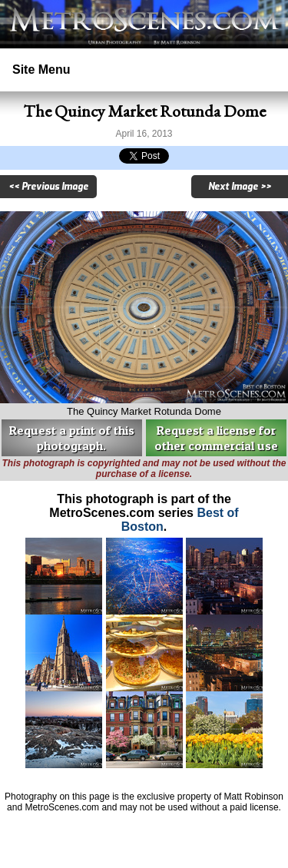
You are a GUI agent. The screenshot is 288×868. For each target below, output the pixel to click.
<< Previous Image (48, 187)
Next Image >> (240, 187)
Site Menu (41, 70)
